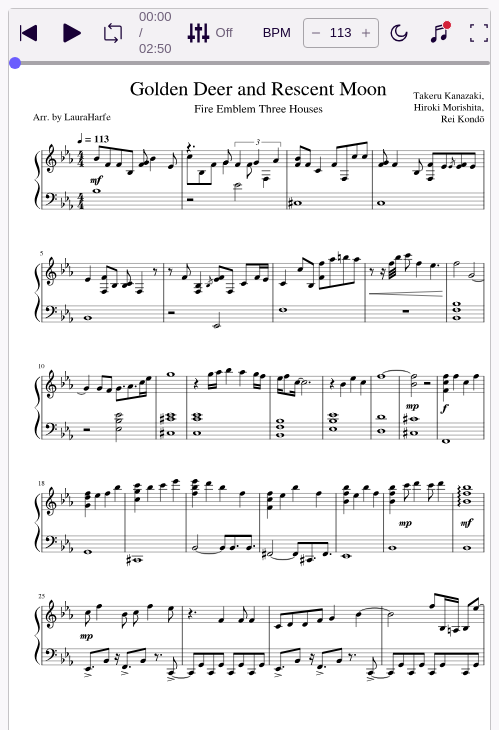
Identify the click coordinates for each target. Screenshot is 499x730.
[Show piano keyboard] (439, 33)
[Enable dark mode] (399, 33)
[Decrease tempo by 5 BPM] (316, 33)
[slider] (15, 63)
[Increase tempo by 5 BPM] (366, 33)
